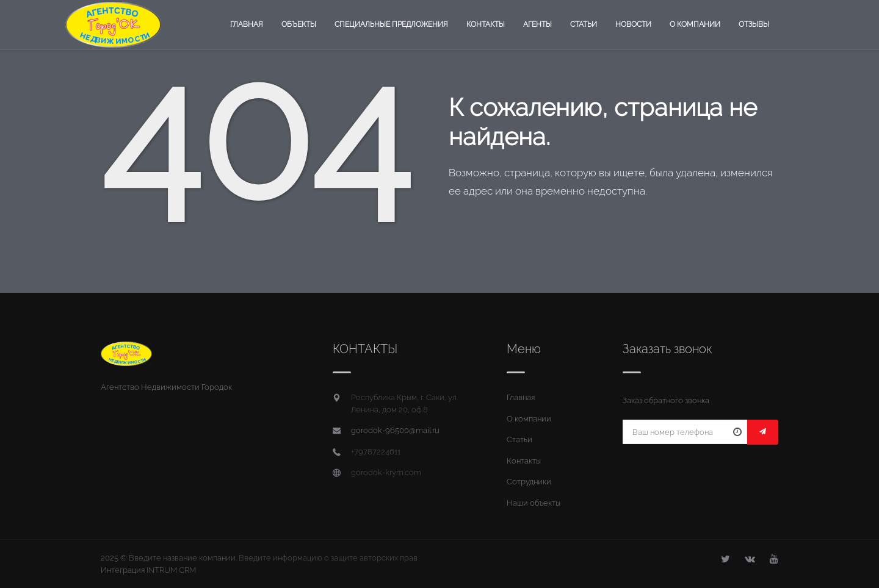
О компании (695, 24)
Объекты (299, 24)
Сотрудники (529, 482)
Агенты (537, 24)
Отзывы (754, 24)
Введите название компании (182, 558)
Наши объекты (534, 503)
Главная (247, 24)
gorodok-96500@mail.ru (395, 430)
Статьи (584, 24)
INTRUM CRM (171, 570)
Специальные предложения (391, 24)
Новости (633, 24)
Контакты (486, 24)
